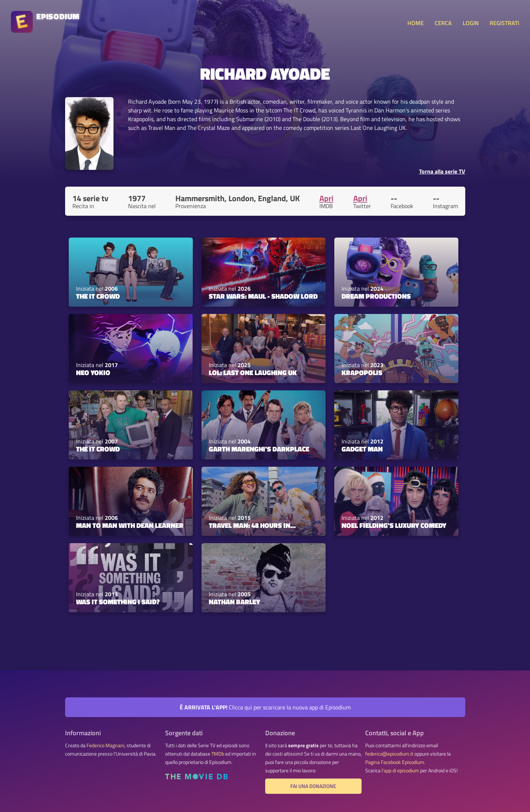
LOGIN (471, 23)
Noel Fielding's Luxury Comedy (394, 525)
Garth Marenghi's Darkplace (259, 449)
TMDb (218, 754)
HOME (416, 23)
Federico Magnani (105, 745)
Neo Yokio (93, 373)
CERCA (443, 23)
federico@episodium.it (389, 754)
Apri (326, 198)
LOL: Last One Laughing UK (253, 373)
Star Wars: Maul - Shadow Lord (263, 296)
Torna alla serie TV (442, 171)
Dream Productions (376, 296)
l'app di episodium (400, 771)
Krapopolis (362, 373)
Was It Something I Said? (118, 602)
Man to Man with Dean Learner (130, 525)
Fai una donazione (313, 786)
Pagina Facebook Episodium (395, 762)
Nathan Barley (234, 602)
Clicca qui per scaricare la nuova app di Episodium (265, 707)
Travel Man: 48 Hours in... (252, 525)
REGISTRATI (504, 23)
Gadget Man (362, 449)
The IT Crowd (98, 296)
